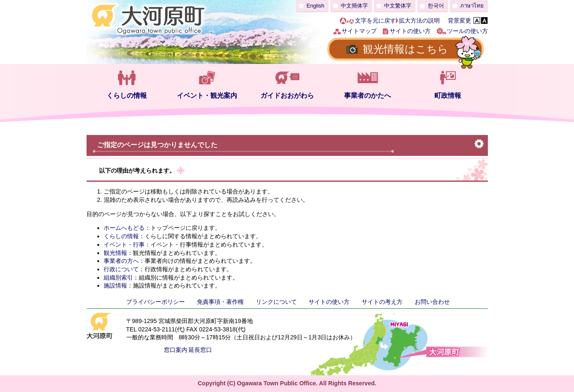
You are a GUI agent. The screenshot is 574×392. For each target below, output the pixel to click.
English (315, 6)
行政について (121, 269)
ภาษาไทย (472, 6)
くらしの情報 (127, 95)
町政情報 (448, 95)
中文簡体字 (354, 6)
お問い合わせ (432, 302)
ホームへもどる (124, 228)
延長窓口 (200, 350)
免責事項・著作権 (220, 302)
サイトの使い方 (410, 31)
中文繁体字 (398, 6)
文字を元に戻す (375, 20)
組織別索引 (118, 277)
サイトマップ (359, 31)
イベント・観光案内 (207, 95)
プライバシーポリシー (156, 302)
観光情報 (115, 253)
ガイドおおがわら (287, 95)
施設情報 (115, 285)
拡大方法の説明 (419, 20)
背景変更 (459, 20)
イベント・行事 (124, 244)
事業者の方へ (121, 261)
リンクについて (276, 302)
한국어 (436, 6)
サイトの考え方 (382, 302)
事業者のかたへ (367, 95)
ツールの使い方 (467, 31)
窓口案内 (176, 350)
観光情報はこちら (406, 49)
